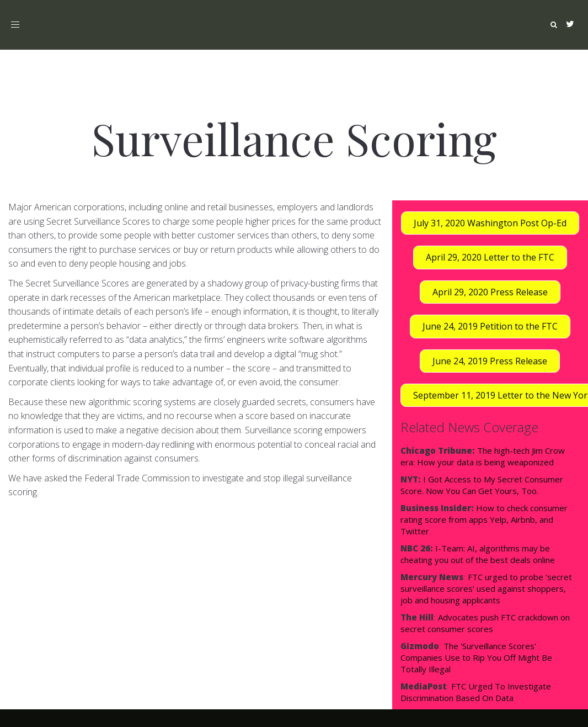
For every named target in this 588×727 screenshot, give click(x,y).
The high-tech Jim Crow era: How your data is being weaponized (483, 456)
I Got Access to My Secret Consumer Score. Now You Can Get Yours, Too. (482, 485)
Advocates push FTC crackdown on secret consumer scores (485, 623)
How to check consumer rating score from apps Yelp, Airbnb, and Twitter (484, 519)
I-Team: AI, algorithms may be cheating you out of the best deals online (478, 554)
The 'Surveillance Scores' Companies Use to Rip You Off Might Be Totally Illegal (476, 657)
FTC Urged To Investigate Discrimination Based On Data (476, 692)
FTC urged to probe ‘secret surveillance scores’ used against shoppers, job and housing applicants (486, 588)
